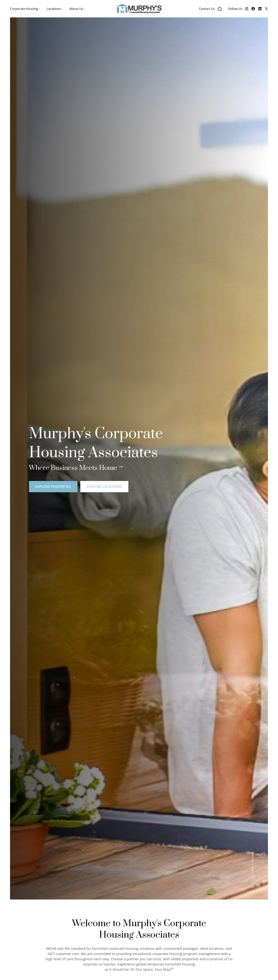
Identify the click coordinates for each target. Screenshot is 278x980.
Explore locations (104, 487)
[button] (25, 9)
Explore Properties (53, 487)
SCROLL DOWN (252, 864)
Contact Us (207, 9)
